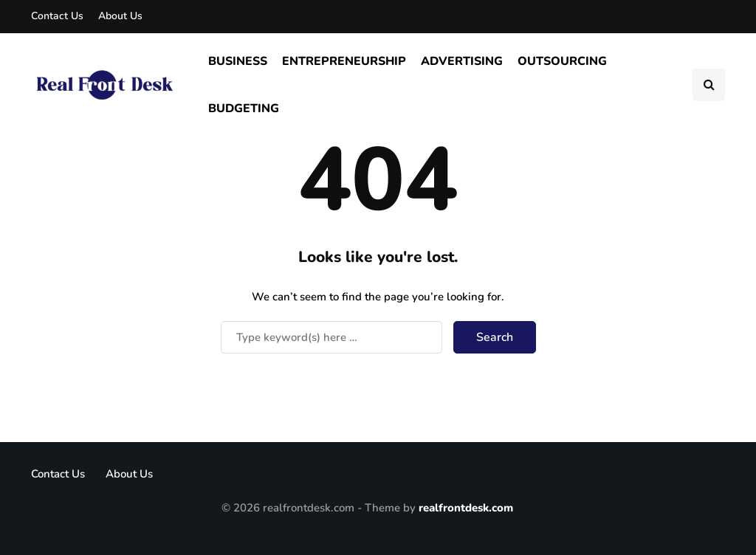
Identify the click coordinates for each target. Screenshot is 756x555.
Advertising (462, 61)
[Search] (331, 337)
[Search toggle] (709, 85)
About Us (120, 16)
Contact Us (57, 16)
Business (238, 61)
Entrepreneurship (344, 61)
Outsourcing (562, 61)
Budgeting (244, 108)
